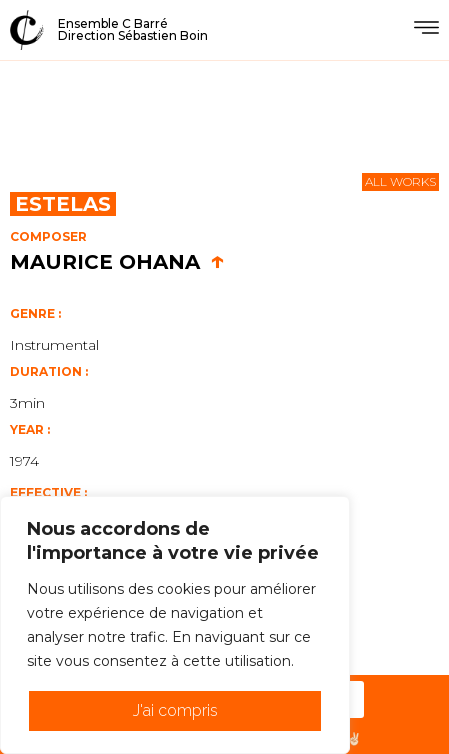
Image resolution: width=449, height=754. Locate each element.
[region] (175, 625)
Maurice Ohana (117, 262)
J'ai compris (175, 710)
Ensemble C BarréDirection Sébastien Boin (133, 29)
